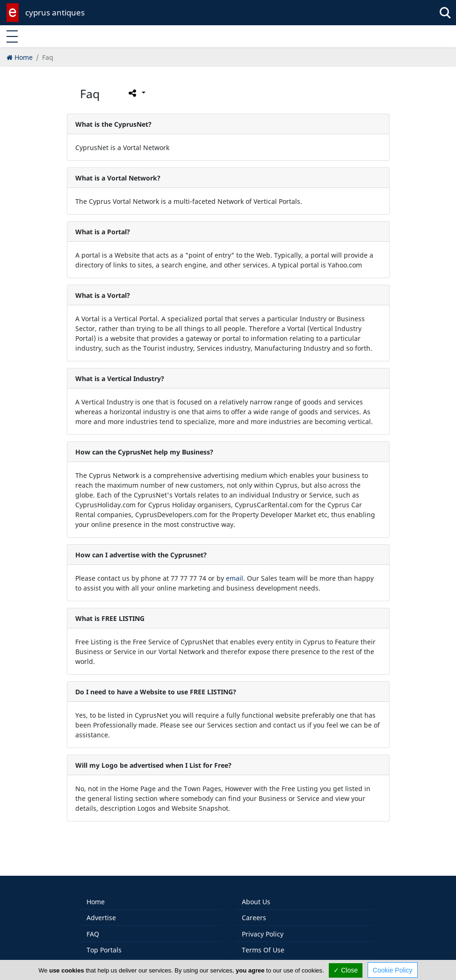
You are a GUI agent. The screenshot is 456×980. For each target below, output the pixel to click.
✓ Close (346, 970)
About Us (256, 895)
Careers (254, 911)
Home (96, 895)
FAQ (93, 927)
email (235, 578)
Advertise (101, 911)
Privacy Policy (263, 927)
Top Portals (104, 943)
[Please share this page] (136, 93)
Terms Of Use (263, 943)
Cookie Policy (393, 970)
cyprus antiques (55, 12)
